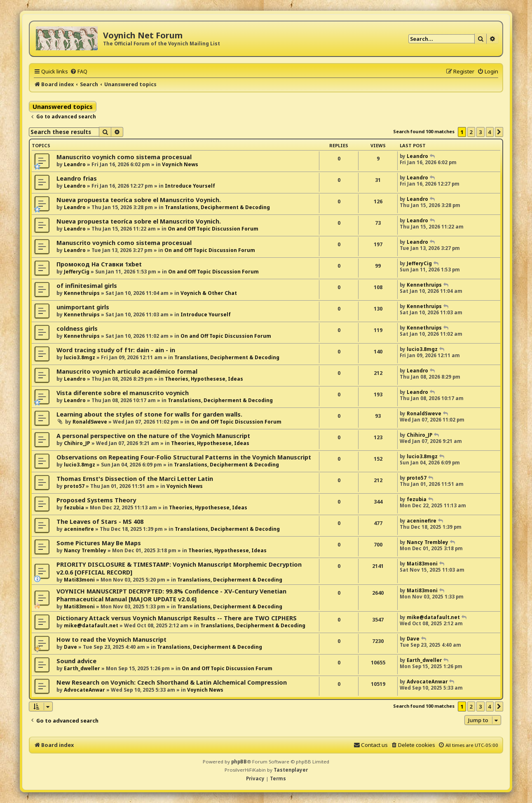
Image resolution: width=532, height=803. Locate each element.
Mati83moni (79, 580)
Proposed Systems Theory (96, 500)
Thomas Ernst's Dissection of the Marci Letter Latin (135, 479)
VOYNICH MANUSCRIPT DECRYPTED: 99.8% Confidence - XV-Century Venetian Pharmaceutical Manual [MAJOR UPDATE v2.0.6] (171, 595)
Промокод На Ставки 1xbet (99, 264)
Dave (70, 647)
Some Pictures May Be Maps (99, 543)
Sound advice (76, 661)
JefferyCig (77, 272)
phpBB (239, 762)
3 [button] (480, 132)
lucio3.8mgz (80, 357)
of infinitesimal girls (87, 286)
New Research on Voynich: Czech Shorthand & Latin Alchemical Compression (172, 682)
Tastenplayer (291, 770)
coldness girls (77, 328)
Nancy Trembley (85, 550)
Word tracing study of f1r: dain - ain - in (116, 350)
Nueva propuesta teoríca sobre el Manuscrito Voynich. (139, 200)
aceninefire (79, 529)
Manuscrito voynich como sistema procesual (124, 157)
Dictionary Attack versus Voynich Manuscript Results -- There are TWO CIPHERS (177, 618)
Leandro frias (77, 178)
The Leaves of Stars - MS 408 (100, 522)
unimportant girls (83, 307)
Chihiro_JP (77, 443)
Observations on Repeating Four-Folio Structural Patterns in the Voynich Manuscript (184, 457)
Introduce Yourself (190, 186)
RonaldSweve (90, 422)
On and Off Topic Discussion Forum (213, 229)
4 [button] (490, 132)
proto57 (74, 486)
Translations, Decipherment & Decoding (217, 207)
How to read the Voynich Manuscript (111, 639)
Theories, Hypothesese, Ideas (204, 379)
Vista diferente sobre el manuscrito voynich (123, 393)
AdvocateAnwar (84, 690)
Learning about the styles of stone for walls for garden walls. (149, 414)
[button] (499, 132)
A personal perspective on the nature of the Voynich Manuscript (153, 436)
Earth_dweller (82, 668)
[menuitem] (79, 71)
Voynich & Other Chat (209, 293)
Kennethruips (82, 293)
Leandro (75, 164)
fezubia (74, 507)
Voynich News (180, 164)
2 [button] (471, 132)
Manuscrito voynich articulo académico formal (127, 371)
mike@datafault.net (91, 625)
